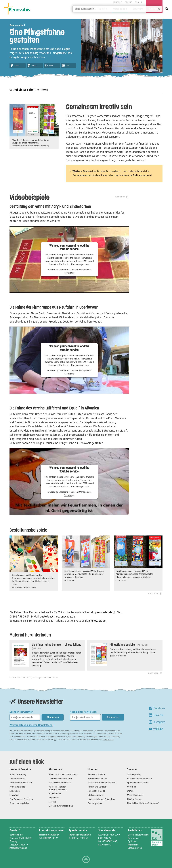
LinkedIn (156, 715)
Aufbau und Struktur (97, 787)
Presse (128, 2)
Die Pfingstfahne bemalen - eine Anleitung (57, 645)
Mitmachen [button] (120, 9)
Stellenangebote (96, 795)
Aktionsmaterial (142, 175)
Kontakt (117, 2)
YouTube (156, 729)
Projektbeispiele (17, 787)
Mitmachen (55, 769)
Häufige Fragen (134, 799)
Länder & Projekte (20, 769)
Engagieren (54, 798)
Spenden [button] (154, 9)
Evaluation (14, 795)
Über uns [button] (138, 9)
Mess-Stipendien (135, 795)
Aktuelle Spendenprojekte (139, 779)
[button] (18, 66)
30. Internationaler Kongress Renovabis (58, 788)
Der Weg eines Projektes (21, 799)
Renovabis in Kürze (97, 774)
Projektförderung (18, 774)
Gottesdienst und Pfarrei (60, 779)
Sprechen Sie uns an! (97, 779)
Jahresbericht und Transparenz (102, 783)
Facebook (157, 708)
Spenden (132, 769)
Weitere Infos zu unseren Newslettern (32, 725)
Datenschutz (108, 740)
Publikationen (55, 793)
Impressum (133, 845)
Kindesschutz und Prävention (101, 799)
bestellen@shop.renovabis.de (57, 617)
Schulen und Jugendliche (60, 783)
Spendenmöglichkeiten (138, 783)
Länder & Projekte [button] (96, 9)
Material (53, 802)
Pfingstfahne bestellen (123, 645)
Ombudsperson (95, 803)
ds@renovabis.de (95, 621)
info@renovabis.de (18, 848)
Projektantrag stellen (19, 803)
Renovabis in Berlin (97, 791)
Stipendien (15, 791)
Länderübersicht (17, 779)
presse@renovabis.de (49, 835)
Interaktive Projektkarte (21, 783)
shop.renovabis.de (103, 612)
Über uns (93, 769)
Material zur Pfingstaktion (61, 806)
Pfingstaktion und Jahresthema (63, 774)
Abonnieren (53, 717)
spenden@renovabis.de (80, 835)
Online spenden (134, 774)
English (139, 2)
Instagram (157, 722)
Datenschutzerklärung (138, 835)
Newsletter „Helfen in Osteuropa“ (143, 803)
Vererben (131, 787)
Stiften (130, 791)
